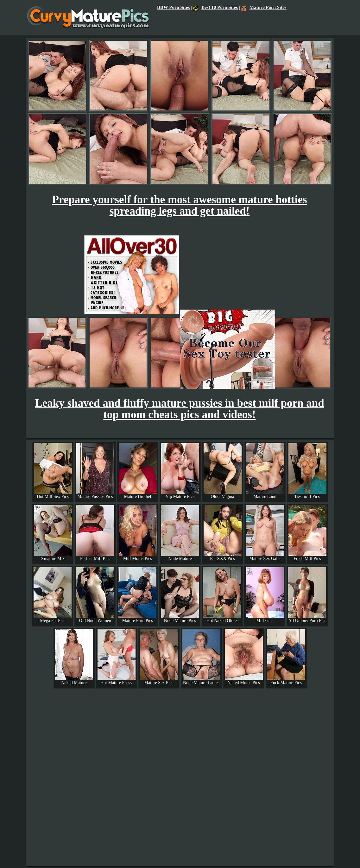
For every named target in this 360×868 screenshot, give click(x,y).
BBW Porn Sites (173, 7)
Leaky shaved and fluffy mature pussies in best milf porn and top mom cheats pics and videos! (179, 409)
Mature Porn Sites (264, 7)
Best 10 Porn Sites (215, 7)
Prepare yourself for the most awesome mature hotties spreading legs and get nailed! (179, 205)
